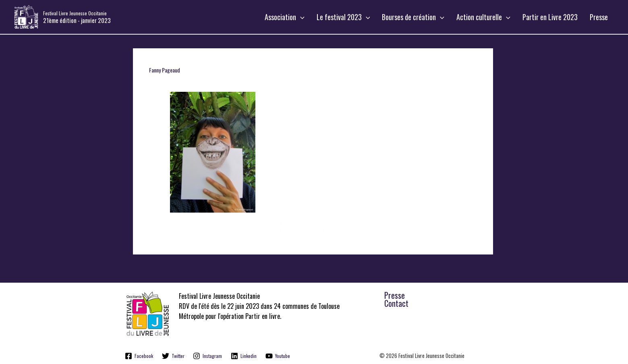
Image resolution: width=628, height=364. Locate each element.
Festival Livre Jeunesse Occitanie (75, 13)
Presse (601, 17)
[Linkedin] (244, 356)
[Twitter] (173, 356)
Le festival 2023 (362, 17)
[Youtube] (278, 356)
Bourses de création (427, 17)
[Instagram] (208, 356)
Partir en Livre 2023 (556, 17)
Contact (396, 303)
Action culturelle (493, 17)
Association (307, 17)
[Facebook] (139, 356)
